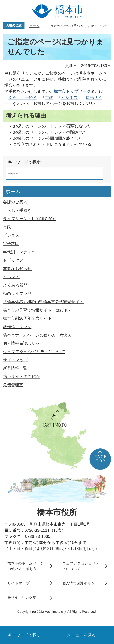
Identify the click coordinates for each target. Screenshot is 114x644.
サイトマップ (15, 360)
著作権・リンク (17, 327)
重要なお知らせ (17, 269)
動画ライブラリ (17, 293)
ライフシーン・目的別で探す (30, 219)
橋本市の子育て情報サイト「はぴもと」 (40, 310)
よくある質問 (15, 285)
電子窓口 (11, 244)
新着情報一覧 (15, 368)
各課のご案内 (15, 202)
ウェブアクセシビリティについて (34, 352)
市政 (49, 97)
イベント (11, 277)
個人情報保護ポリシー (23, 343)
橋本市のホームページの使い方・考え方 (26, 566)
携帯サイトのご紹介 (21, 376)
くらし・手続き (23, 97)
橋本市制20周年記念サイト (27, 318)
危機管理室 (13, 385)
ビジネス (69, 97)
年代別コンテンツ (19, 252)
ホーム (34, 26)
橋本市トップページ (72, 91)
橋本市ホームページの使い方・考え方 (38, 335)
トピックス (13, 260)
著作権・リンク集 (22, 597)
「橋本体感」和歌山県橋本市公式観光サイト (43, 302)
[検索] (51, 174)
